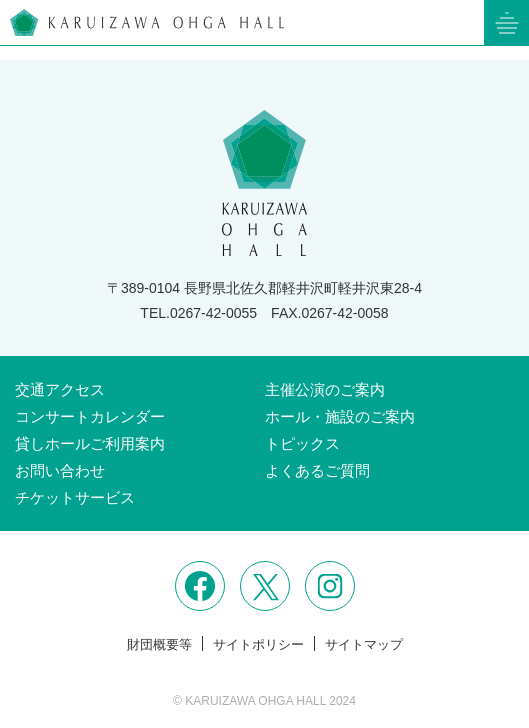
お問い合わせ (60, 470)
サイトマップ (364, 644)
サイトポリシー (258, 644)
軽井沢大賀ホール (147, 22)
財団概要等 (159, 644)
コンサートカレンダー (90, 416)
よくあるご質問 (317, 470)
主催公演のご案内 (325, 389)
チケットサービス (75, 497)
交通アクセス (60, 389)
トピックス (302, 443)
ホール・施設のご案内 (340, 416)
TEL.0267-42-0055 (198, 313)
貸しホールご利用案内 (90, 443)
